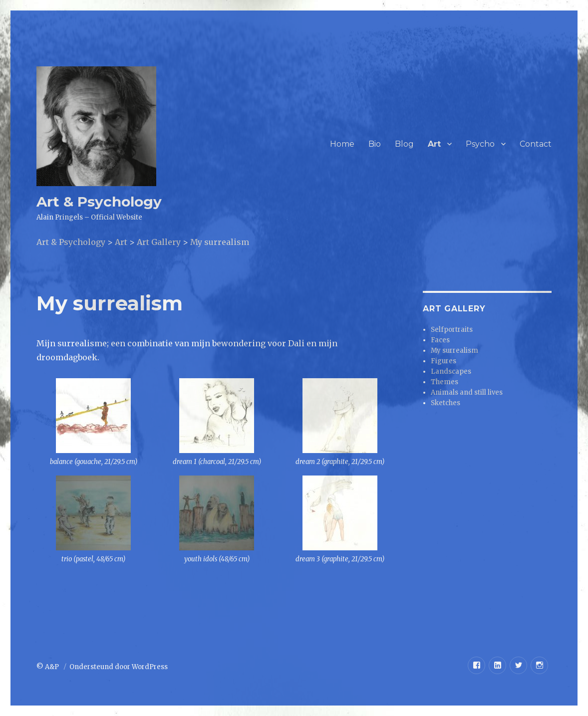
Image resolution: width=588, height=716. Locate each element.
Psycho (480, 144)
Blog (404, 144)
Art (434, 144)
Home (342, 144)
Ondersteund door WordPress (119, 667)
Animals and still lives (467, 392)
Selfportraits (452, 330)
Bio (375, 144)
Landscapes (451, 371)
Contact (536, 144)
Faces (440, 340)
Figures (443, 361)
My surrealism (454, 351)
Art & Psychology (99, 202)
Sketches (445, 403)
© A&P (48, 667)
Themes (444, 382)
